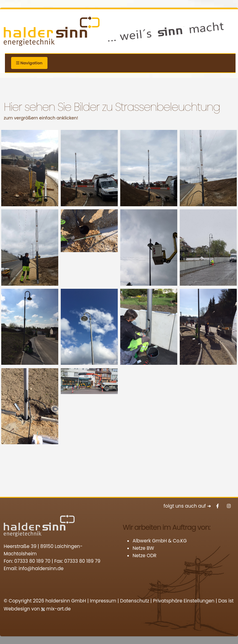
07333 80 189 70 (32, 561)
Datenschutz (135, 601)
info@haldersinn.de (41, 568)
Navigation (29, 63)
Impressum (103, 601)
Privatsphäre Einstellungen (184, 601)
